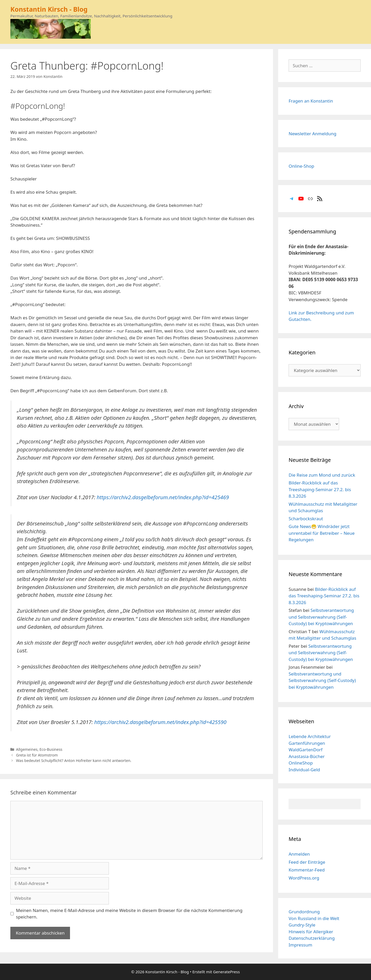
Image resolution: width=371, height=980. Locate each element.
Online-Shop (301, 166)
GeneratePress (226, 972)
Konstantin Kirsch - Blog (49, 9)
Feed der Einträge (307, 862)
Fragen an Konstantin (311, 101)
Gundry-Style (302, 925)
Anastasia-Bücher (307, 756)
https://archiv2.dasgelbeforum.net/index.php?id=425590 (160, 722)
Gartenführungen (307, 743)
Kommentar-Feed (307, 870)
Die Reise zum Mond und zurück (322, 475)
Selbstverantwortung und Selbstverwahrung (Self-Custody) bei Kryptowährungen (321, 617)
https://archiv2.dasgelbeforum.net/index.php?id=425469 (163, 497)
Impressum (300, 945)
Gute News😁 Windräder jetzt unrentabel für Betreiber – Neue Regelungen (322, 533)
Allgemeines (27, 749)
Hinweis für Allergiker (311, 932)
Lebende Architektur (310, 736)
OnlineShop (301, 763)
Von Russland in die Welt (314, 918)
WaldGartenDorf (306, 750)
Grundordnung (304, 912)
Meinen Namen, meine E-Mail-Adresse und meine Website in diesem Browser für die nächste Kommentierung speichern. (129, 914)
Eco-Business (51, 749)
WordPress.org (304, 878)
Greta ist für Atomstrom (37, 755)
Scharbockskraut (306, 519)
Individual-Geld (304, 770)
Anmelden (299, 854)
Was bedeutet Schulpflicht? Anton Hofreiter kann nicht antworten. (74, 761)
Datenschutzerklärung (312, 938)
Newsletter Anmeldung (312, 134)
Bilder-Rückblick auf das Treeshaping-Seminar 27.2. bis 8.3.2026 (320, 489)
